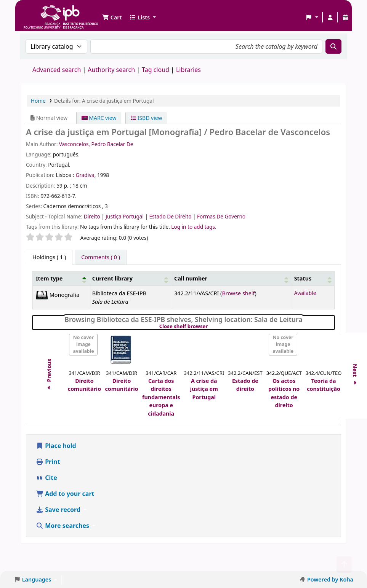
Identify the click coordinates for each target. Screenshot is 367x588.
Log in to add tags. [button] (194, 227)
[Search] (333, 46)
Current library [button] (112, 278)
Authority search (111, 70)
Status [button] (303, 278)
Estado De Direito (171, 216)
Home (38, 101)
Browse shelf (238, 293)
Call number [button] (191, 278)
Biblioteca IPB (42, 11)
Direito (93, 216)
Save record (59, 510)
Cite (46, 478)
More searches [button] (63, 526)
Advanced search (57, 70)
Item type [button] (49, 278)
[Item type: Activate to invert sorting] (61, 278)
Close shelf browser (210, 327)
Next (355, 375)
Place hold (56, 446)
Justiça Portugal (125, 216)
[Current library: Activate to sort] (130, 278)
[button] (112, 18)
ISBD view (146, 118)
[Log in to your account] (330, 18)
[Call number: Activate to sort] (231, 278)
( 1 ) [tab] (49, 257)
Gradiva (85, 175)
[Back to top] (344, 565)
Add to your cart (65, 494)
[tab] (101, 257)
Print (48, 462)
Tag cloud (155, 70)
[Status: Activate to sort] (313, 278)
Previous (49, 376)
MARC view (99, 118)
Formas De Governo (221, 216)
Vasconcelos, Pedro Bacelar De (96, 144)
